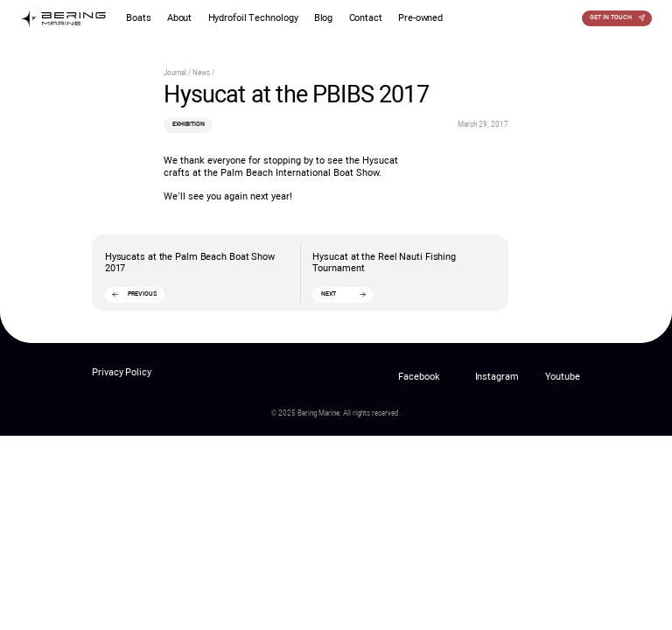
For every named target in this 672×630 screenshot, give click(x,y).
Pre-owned (420, 18)
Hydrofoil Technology (253, 18)
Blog (324, 18)
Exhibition (189, 124)
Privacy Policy (122, 372)
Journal (176, 73)
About (179, 18)
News (202, 73)
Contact (366, 18)
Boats (138, 18)
